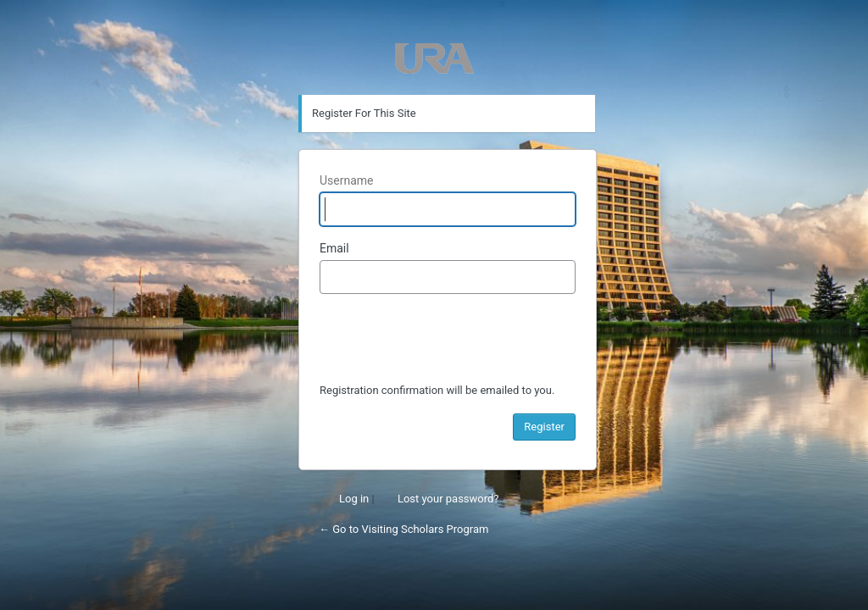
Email (334, 248)
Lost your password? (448, 499)
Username (347, 180)
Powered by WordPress (434, 58)
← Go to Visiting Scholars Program (403, 529)
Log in (354, 499)
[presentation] (448, 341)
